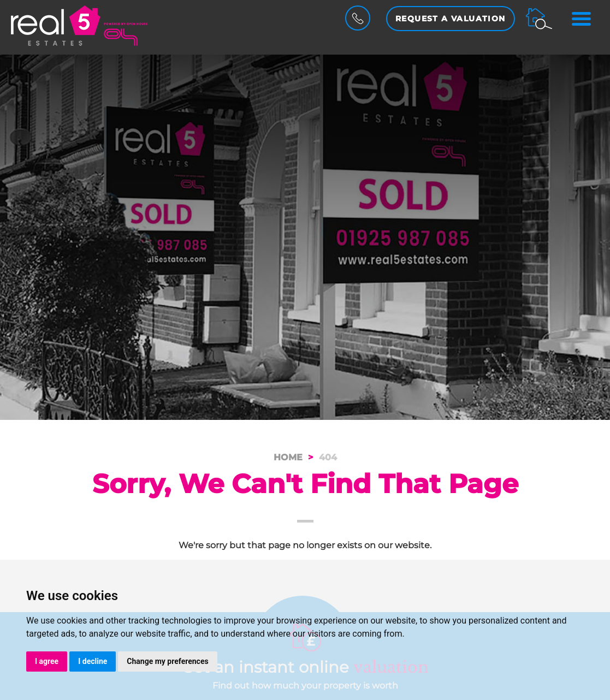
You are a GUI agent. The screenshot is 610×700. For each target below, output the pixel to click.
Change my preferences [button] (167, 661)
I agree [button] (47, 661)
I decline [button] (93, 661)
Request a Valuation (451, 19)
